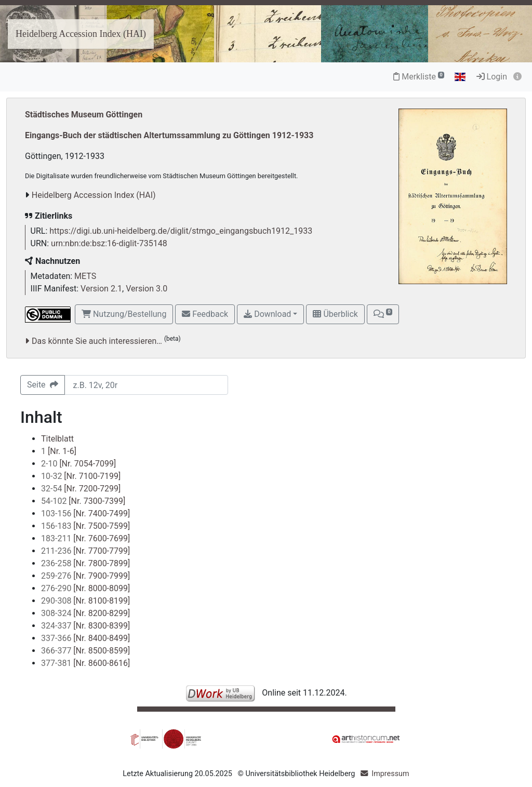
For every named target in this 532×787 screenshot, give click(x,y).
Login (492, 77)
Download (267, 314)
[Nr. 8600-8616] (85, 663)
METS (85, 276)
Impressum (390, 774)
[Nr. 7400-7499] (85, 513)
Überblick (335, 314)
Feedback (205, 314)
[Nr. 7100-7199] (81, 476)
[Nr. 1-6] (59, 451)
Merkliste (419, 77)
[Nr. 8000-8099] (85, 588)
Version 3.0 (147, 289)
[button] (383, 314)
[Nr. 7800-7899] (85, 563)
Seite (43, 385)
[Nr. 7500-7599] (85, 526)
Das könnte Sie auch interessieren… (97, 341)
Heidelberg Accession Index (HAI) (81, 34)
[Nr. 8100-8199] (85, 601)
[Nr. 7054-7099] (78, 464)
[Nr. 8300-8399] (85, 626)
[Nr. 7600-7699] (85, 538)
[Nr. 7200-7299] (81, 489)
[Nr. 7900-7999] (85, 576)
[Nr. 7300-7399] (83, 501)
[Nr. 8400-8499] (85, 638)
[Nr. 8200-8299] (85, 613)
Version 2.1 (101, 289)
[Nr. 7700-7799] (85, 551)
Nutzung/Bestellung (124, 314)
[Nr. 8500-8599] (85, 651)
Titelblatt (57, 439)
